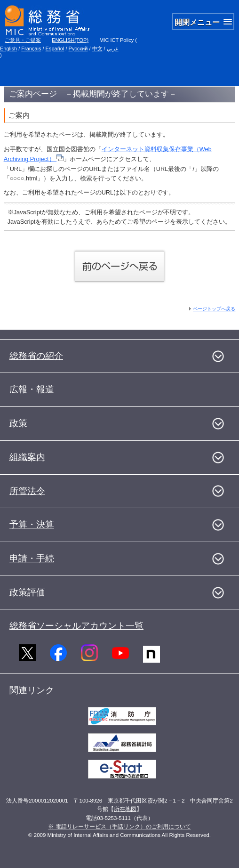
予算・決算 (32, 524)
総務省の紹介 (36, 356)
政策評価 (27, 592)
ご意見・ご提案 (23, 40)
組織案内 (27, 457)
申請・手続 (32, 558)
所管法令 (27, 491)
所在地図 (125, 809)
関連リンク (32, 690)
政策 (18, 423)
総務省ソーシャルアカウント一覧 (76, 626)
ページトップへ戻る (214, 309)
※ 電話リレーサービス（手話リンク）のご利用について (119, 827)
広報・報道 (32, 389)
